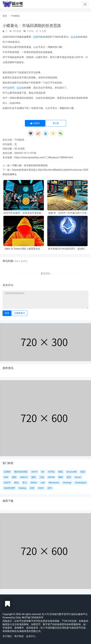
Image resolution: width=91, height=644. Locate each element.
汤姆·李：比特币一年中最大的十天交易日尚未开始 (67, 213)
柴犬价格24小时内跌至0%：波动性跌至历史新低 (67, 249)
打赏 (56, 123)
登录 (7, 313)
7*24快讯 (15, 16)
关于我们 (7, 636)
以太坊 (74, 37)
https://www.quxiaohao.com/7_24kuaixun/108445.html (44, 157)
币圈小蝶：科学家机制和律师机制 (30, 165)
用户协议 (19, 636)
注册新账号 (20, 313)
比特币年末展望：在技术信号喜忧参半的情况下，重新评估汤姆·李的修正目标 (24, 213)
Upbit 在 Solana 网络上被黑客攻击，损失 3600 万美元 (24, 249)
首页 (5, 16)
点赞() (35, 123)
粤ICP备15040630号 (33, 618)
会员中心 (31, 636)
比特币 (37, 37)
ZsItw (18, 618)
